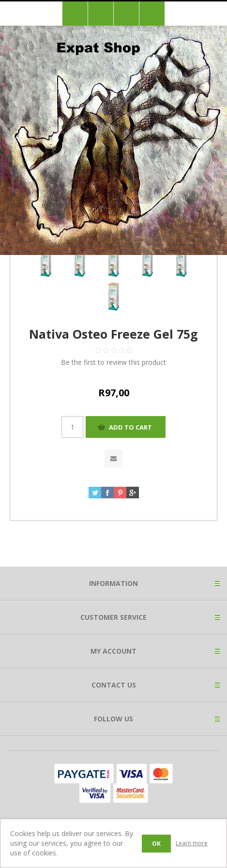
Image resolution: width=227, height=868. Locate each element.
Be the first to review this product (113, 362)
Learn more (192, 843)
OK (156, 844)
